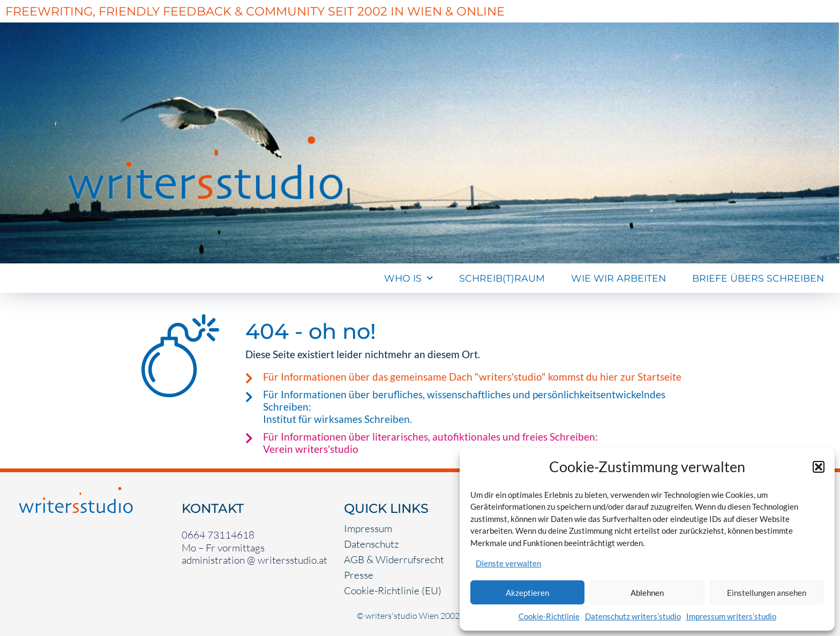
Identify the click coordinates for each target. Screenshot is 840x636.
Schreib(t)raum (502, 278)
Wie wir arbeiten (618, 278)
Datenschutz (372, 544)
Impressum (368, 528)
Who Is (408, 278)
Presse (359, 575)
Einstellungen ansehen (767, 593)
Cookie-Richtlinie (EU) (393, 590)
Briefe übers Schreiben (758, 278)
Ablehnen (647, 593)
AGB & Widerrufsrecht (394, 559)
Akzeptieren (527, 593)
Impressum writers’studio (731, 616)
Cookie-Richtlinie (549, 616)
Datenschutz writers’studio (633, 616)
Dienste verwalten (508, 563)
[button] (819, 467)
